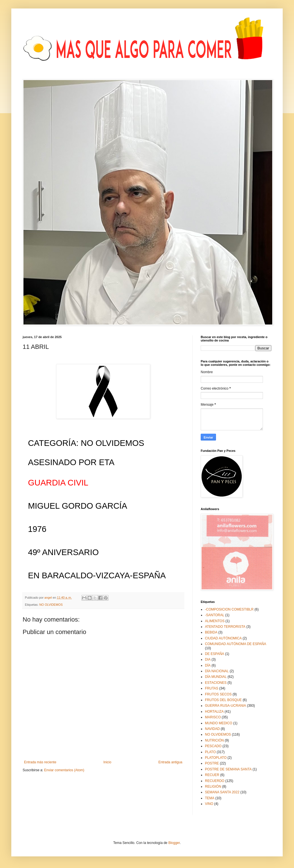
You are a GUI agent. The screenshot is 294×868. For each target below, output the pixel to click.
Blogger (174, 843)
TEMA (210, 798)
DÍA (208, 665)
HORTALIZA (214, 712)
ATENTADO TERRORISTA (225, 627)
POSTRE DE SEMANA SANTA (228, 769)
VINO (209, 804)
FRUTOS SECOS (218, 694)
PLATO (210, 752)
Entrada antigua (170, 762)
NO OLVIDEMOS (51, 605)
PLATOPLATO (216, 758)
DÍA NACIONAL (217, 671)
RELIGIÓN (213, 787)
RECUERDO (215, 781)
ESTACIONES (216, 683)
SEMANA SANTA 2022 (222, 792)
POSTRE (212, 763)
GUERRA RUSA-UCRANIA (225, 706)
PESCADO (213, 746)
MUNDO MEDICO (219, 723)
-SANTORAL (215, 615)
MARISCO (213, 717)
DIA (208, 659)
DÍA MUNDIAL (216, 677)
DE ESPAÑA (215, 654)
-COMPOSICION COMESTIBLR (229, 609)
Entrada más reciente (40, 762)
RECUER (212, 775)
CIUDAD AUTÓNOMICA (223, 638)
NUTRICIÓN (214, 740)
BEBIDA (211, 632)
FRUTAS (212, 688)
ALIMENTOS (215, 621)
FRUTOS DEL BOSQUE (223, 700)
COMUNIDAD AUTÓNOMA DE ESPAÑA (235, 644)
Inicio (107, 762)
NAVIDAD (212, 729)
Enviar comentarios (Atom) (64, 770)
